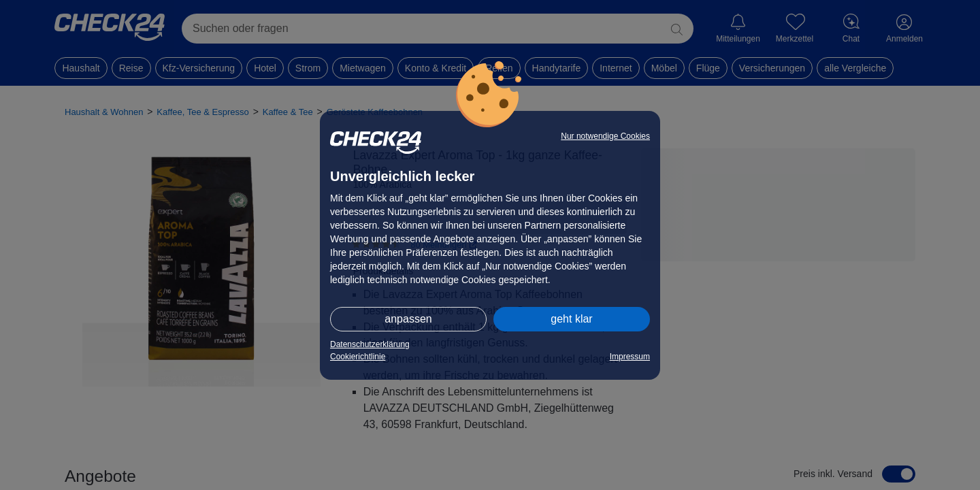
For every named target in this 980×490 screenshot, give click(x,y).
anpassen (408, 319)
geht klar (571, 319)
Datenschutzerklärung (370, 344)
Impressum (630, 357)
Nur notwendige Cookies (605, 136)
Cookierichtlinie (358, 357)
